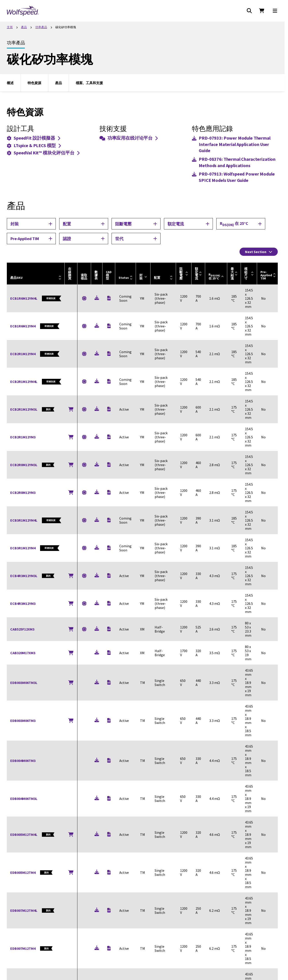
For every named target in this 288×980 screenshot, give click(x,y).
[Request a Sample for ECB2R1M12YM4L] (84, 382)
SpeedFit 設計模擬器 (33, 138)
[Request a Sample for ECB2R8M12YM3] (84, 492)
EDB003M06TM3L (24, 683)
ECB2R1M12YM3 (23, 437)
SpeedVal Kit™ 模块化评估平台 (43, 153)
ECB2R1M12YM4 (23, 354)
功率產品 (41, 27)
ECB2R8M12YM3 (23, 493)
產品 (24, 27)
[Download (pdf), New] (97, 298)
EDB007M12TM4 (23, 948)
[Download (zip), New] (109, 298)
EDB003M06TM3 (23, 721)
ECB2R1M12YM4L (24, 382)
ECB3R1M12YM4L (24, 520)
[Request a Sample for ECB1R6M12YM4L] (84, 298)
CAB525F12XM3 (22, 629)
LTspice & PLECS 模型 (34, 145)
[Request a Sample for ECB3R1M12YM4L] (84, 520)
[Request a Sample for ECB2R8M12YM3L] (84, 465)
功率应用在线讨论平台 (129, 138)
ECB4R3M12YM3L (24, 576)
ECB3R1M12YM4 (23, 548)
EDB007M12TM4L (24, 910)
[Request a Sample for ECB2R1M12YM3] (84, 437)
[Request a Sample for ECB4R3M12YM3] (84, 603)
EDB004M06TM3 (23, 761)
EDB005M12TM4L (24, 834)
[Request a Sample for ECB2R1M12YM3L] (84, 409)
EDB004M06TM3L (24, 799)
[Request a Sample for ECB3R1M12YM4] (84, 548)
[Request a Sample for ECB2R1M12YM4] (84, 354)
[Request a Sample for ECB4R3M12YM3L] (84, 576)
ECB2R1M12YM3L (24, 409)
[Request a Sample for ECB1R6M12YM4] (84, 326)
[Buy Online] (71, 409)
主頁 (10, 27)
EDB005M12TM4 (23, 872)
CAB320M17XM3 (23, 653)
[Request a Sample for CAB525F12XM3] (84, 629)
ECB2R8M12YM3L (24, 465)
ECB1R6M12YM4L (24, 298)
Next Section (259, 252)
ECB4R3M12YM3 (23, 603)
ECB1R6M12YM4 (23, 326)
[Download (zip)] (109, 326)
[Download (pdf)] (235, 144)
